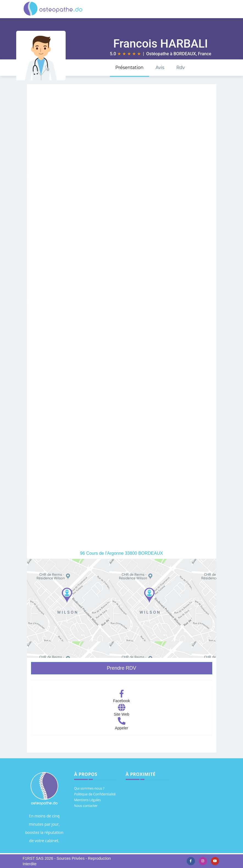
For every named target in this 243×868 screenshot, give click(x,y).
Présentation (129, 68)
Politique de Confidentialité (95, 794)
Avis (160, 68)
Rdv (181, 68)
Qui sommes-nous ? (89, 788)
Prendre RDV (121, 668)
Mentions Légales (87, 800)
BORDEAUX (185, 54)
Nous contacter (86, 806)
